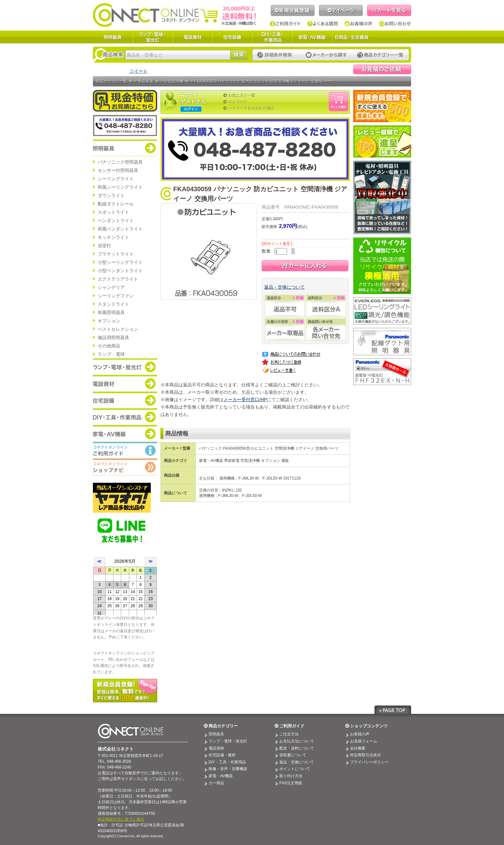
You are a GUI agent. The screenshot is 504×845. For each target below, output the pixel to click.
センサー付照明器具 (118, 170)
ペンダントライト (116, 220)
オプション (109, 321)
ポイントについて (295, 769)
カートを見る (389, 10)
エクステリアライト (118, 279)
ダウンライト (111, 195)
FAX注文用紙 (291, 783)
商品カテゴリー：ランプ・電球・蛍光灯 (125, 367)
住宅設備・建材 (222, 755)
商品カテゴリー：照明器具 (125, 148)
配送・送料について (297, 748)
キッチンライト (113, 237)
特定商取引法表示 (365, 755)
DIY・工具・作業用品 (272, 37)
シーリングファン (116, 296)
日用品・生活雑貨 (352, 37)
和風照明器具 (111, 312)
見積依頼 (382, 69)
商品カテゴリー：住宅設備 (125, 400)
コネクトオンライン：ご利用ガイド (125, 450)
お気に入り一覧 (242, 95)
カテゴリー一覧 (380, 55)
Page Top (393, 710)
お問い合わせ (395, 24)
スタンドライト (113, 304)
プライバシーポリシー (369, 762)
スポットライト (113, 212)
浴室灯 (104, 246)
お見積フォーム (364, 741)
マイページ (341, 10)
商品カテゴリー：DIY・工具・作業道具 (125, 417)
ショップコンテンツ (369, 726)
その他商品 (109, 346)
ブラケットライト (116, 254)
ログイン (191, 109)
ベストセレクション (118, 329)
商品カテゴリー (223, 726)
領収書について (293, 755)
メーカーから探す (326, 55)
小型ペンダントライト (120, 271)
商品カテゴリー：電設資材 (125, 383)
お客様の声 (359, 24)
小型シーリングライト (120, 262)
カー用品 (216, 783)
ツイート (139, 71)
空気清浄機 (174, 81)
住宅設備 (232, 37)
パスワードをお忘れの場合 (251, 108)
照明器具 (113, 37)
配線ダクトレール (116, 204)
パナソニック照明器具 (120, 162)
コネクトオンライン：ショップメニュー (125, 467)
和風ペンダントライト (120, 229)
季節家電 (146, 81)
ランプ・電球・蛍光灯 (153, 37)
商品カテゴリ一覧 (112, 81)
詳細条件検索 (276, 55)
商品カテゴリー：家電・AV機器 (125, 434)
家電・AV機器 (312, 37)
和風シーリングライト (120, 187)
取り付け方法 (291, 776)
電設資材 (193, 37)
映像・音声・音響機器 (228, 769)
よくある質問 (323, 24)
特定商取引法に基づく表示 (121, 819)
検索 (239, 55)
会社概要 (358, 748)
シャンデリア (111, 287)
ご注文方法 (289, 734)
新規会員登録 (293, 10)
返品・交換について (284, 287)
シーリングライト (116, 179)
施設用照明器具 (113, 337)
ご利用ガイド (285, 24)
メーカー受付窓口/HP (245, 400)
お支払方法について (297, 741)
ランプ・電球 (111, 354)
